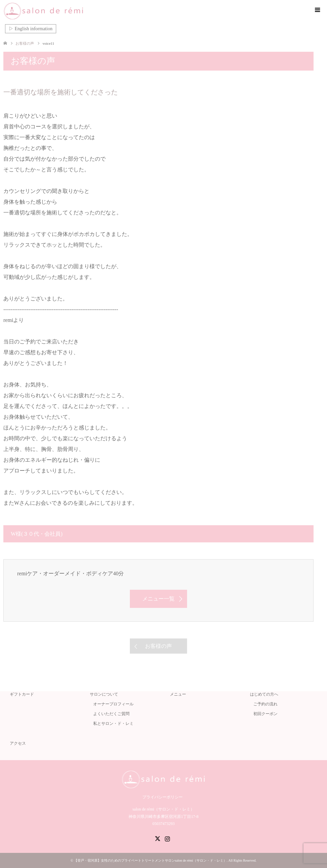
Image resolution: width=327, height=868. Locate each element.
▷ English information (31, 29)
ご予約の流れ (265, 704)
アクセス (18, 743)
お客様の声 (158, 646)
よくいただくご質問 (111, 714)
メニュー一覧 (158, 599)
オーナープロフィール (113, 704)
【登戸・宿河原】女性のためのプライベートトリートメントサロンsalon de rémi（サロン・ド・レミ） (150, 860)
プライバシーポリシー (162, 797)
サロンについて (104, 694)
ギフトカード (22, 694)
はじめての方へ (264, 694)
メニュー (178, 694)
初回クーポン (265, 714)
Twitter (157, 838)
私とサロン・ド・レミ (113, 724)
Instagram (167, 838)
